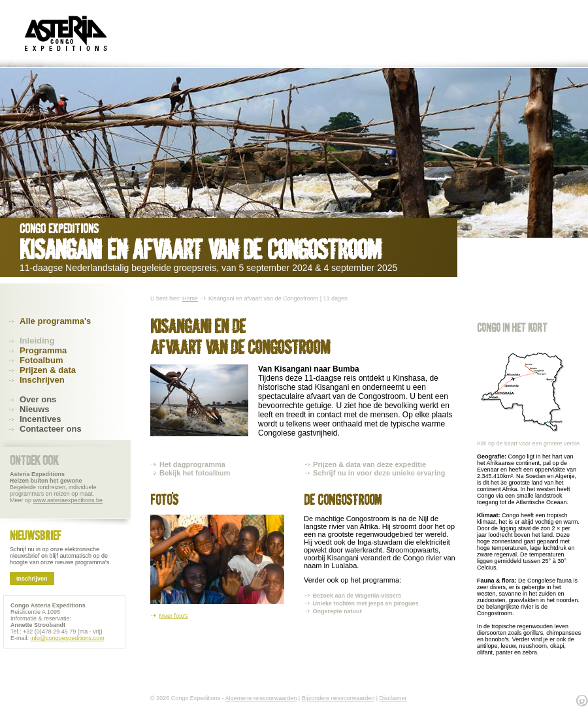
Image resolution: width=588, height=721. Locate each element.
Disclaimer (393, 698)
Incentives (41, 419)
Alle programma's (55, 321)
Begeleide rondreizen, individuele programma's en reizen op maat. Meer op (56, 487)
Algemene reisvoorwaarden (261, 698)
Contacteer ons (51, 429)
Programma (43, 350)
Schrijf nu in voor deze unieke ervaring (379, 473)
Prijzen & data (48, 370)
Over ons (38, 399)
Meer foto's (174, 616)
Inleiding (37, 341)
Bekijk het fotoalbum (195, 473)
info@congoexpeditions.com (68, 638)
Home (190, 298)
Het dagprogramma (192, 464)
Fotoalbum (41, 360)
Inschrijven (42, 380)
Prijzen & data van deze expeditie (369, 464)
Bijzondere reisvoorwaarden (338, 698)
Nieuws (35, 409)
